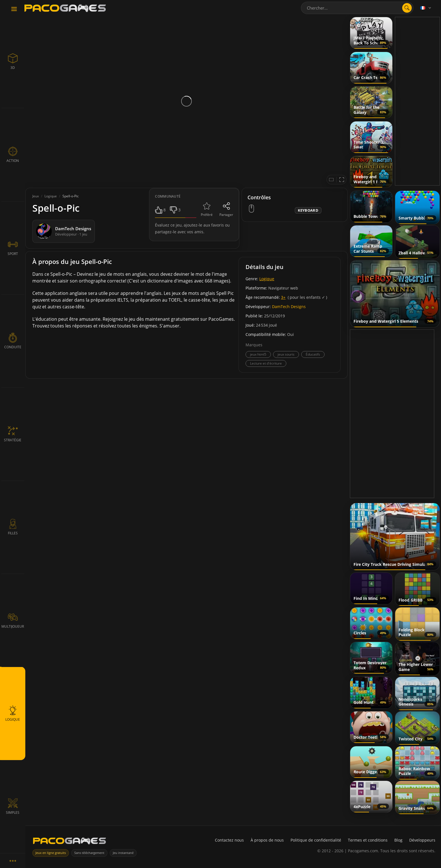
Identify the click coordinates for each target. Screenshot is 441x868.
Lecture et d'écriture (266, 363)
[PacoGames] (69, 842)
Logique (267, 279)
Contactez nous (229, 840)
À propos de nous (267, 840)
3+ (283, 297)
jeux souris (286, 354)
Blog (398, 840)
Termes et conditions (368, 840)
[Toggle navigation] (14, 9)
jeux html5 (258, 354)
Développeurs (422, 840)
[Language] (426, 8)
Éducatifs (313, 354)
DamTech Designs (289, 307)
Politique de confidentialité (316, 840)
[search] (407, 8)
